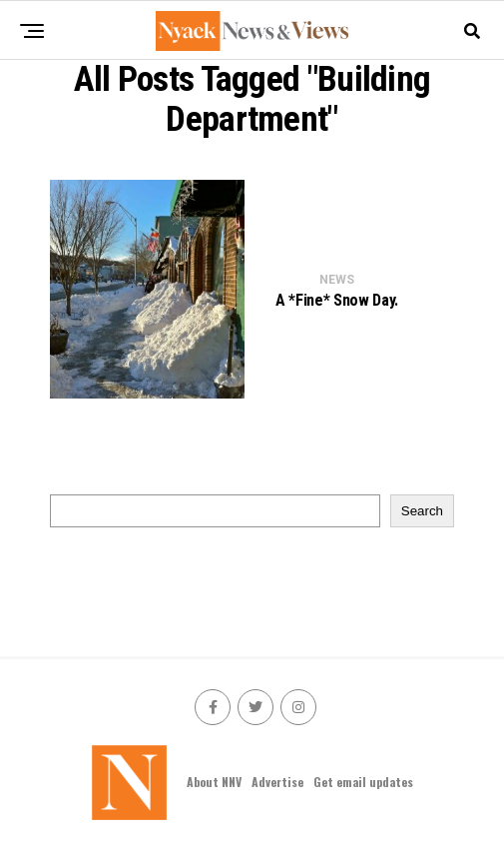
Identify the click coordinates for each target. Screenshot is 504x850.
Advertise (277, 782)
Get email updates (363, 782)
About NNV (214, 782)
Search (422, 511)
